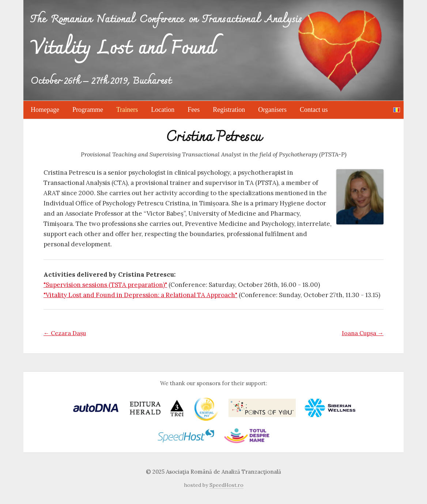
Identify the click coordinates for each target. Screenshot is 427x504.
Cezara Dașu (65, 333)
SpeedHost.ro (226, 485)
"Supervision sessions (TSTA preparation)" (105, 285)
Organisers (272, 110)
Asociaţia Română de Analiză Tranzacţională (224, 472)
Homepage (45, 110)
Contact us (314, 110)
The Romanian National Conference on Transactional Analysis (166, 42)
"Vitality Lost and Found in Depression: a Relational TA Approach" (140, 295)
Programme (88, 110)
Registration (229, 110)
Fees (194, 110)
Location (163, 110)
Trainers (127, 110)
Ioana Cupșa (363, 333)
